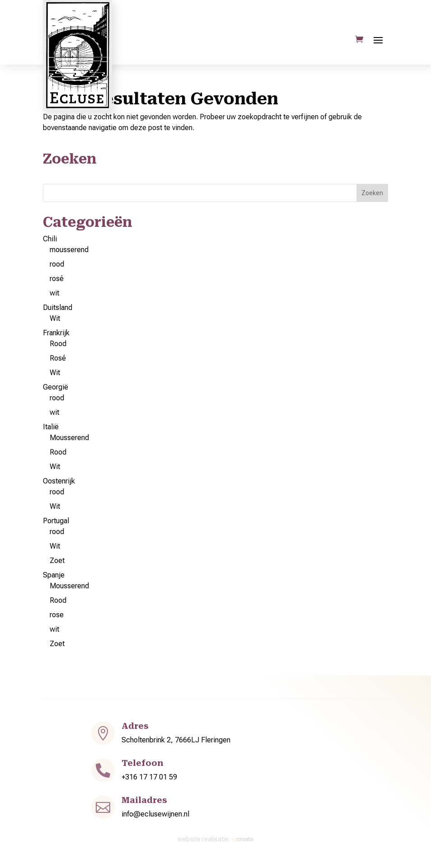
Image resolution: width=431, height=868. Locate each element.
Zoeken (372, 193)
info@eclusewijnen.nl (155, 814)
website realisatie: (216, 839)
